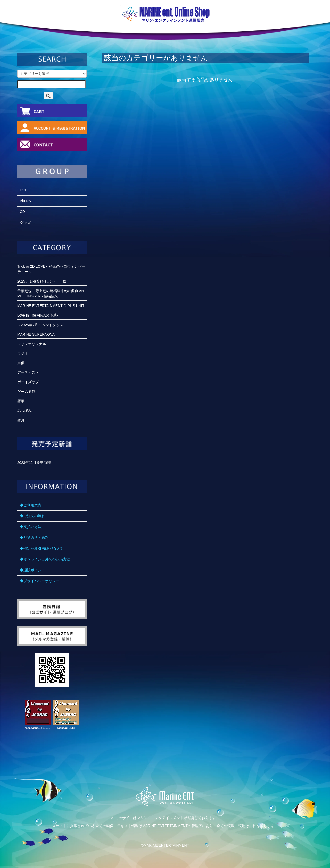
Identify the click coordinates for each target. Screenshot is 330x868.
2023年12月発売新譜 (34, 463)
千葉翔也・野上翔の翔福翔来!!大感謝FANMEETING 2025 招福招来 (51, 293)
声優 (21, 363)
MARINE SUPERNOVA (36, 334)
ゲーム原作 (26, 392)
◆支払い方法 (31, 527)
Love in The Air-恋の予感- (38, 315)
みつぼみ (24, 411)
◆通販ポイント (32, 570)
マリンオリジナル (32, 344)
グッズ (25, 223)
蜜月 (21, 420)
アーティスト (28, 372)
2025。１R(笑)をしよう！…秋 (42, 281)
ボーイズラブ (28, 382)
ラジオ (23, 353)
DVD (24, 190)
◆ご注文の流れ (32, 516)
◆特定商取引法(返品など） (42, 548)
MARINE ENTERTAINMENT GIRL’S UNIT (51, 306)
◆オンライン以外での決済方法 (45, 559)
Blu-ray (26, 201)
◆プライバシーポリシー (40, 581)
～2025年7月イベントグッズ (40, 325)
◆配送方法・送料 (34, 538)
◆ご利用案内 (31, 505)
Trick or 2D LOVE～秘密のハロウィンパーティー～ (51, 269)
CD (22, 212)
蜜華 (21, 401)
